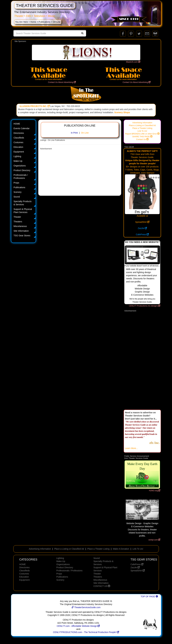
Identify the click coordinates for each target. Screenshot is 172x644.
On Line (85, 133)
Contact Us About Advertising (62, 82)
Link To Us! (142, 131)
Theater (17, 217)
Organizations (63, 564)
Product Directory (22, 170)
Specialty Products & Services (23, 203)
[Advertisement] (80, 173)
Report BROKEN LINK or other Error (142, 134)
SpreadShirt (142, 222)
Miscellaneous (100, 580)
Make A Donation (121, 549)
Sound (17, 197)
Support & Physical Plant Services (23, 211)
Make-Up (18, 161)
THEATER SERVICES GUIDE (45, 6)
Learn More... (131, 448)
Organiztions (20, 166)
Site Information (21, 231)
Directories (19, 133)
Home (33, 22)
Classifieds (19, 138)
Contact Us (142, 139)
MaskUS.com (133, 62)
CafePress (142, 234)
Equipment (19, 152)
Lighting (17, 156)
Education (18, 147)
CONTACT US (102, 586)
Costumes (19, 142)
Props (16, 183)
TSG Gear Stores (22, 236)
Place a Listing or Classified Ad (142, 125)
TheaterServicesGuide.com (86, 607)
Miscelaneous (20, 226)
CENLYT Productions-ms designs (145, 306)
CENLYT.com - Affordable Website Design (78, 626)
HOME (17, 124)
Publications (45, 22)
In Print (74, 133)
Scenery (18, 192)
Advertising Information (142, 123)
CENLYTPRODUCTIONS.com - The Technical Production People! (86, 632)
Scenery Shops (122, 112)
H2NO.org (155, 491)
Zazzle (142, 228)
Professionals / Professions (21, 177)
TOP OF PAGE (149, 596)
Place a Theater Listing (142, 128)
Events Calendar (22, 128)
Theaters (18, 222)
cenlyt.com (154, 540)
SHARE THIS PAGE (142, 137)
